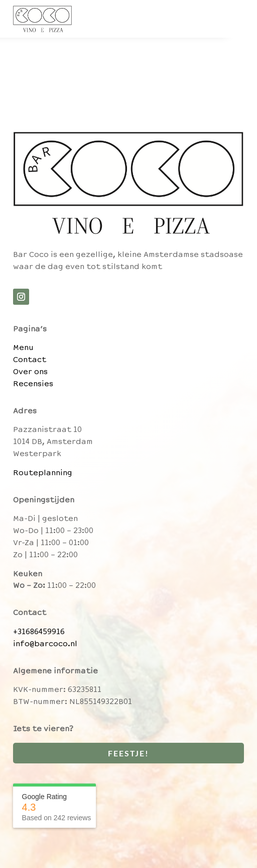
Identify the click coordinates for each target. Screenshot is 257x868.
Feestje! (128, 753)
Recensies (33, 384)
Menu (23, 348)
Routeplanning (43, 473)
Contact (30, 360)
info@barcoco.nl (45, 644)
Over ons (30, 372)
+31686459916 (39, 632)
